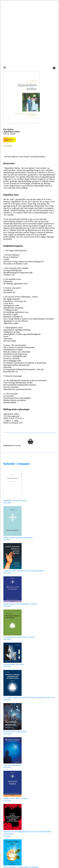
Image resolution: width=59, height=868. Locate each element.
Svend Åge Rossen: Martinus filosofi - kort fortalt (19, 580)
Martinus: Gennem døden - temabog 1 (16, 741)
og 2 (53, 640)
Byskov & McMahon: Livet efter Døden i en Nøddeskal (21, 810)
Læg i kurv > (10, 82)
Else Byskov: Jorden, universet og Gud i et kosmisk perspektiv (23, 513)
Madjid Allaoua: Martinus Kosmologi (15, 443)
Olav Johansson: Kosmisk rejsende (15, 674)
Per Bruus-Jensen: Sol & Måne (13, 607)
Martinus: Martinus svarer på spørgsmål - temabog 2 (20, 546)
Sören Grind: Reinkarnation (12, 708)
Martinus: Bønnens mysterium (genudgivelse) (18, 480)
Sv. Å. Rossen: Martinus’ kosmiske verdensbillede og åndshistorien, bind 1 (27, 640)
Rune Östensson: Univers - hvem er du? (16, 843)
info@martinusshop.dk (26, 854)
